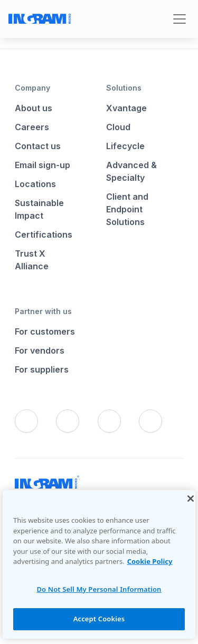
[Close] (191, 499)
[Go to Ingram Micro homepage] (40, 19)
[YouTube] (150, 421)
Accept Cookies (99, 619)
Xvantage (126, 108)
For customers (45, 331)
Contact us (38, 146)
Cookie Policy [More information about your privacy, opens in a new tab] (150, 561)
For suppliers (42, 369)
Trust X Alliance (32, 260)
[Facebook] (26, 421)
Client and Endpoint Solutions (127, 209)
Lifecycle (125, 146)
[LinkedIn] (109, 421)
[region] (99, 564)
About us (34, 108)
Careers (32, 127)
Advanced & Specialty (131, 171)
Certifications (44, 235)
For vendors (40, 350)
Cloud (118, 127)
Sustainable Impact (39, 209)
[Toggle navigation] (180, 19)
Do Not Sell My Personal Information (99, 589)
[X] (68, 421)
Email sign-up (43, 165)
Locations (35, 184)
